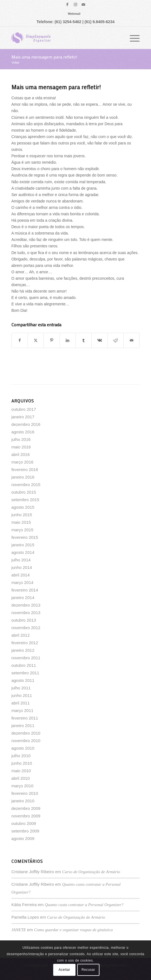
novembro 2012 (26, 628)
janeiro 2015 (23, 545)
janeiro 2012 (23, 650)
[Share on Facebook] (20, 340)
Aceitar (64, 970)
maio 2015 (21, 522)
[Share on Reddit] (116, 340)
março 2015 (22, 530)
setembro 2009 (25, 831)
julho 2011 (21, 688)
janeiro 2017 (23, 417)
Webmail (74, 14)
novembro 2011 (26, 658)
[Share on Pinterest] (52, 340)
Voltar (16, 62)
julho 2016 (21, 439)
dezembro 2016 (26, 424)
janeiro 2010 (23, 801)
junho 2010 (22, 763)
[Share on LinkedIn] (68, 340)
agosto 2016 (23, 432)
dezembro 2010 (26, 733)
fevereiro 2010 (25, 793)
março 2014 (22, 582)
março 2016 (22, 462)
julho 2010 (21, 756)
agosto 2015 (23, 507)
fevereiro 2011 (25, 718)
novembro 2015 (26, 485)
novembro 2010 (26, 741)
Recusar (88, 970)
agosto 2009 (23, 838)
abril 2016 (21, 454)
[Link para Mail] (84, 4)
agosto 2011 (23, 680)
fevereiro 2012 (25, 643)
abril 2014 (21, 575)
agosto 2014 (23, 552)
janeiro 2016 (23, 477)
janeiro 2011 (23, 726)
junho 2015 (22, 515)
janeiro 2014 (23, 598)
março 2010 (22, 786)
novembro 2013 (26, 613)
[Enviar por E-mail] (131, 340)
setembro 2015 (25, 500)
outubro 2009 (24, 823)
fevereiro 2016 (25, 470)
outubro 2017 (24, 409)
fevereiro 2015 (25, 537)
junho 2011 (22, 695)
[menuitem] (74, 14)
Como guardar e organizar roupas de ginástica (73, 930)
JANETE (19, 930)
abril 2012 (21, 635)
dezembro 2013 (26, 605)
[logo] (63, 38)
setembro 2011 (25, 673)
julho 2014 (21, 560)
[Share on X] (36, 340)
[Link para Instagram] (75, 4)
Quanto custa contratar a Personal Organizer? (84, 905)
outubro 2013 (24, 620)
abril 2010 (21, 778)
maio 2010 (21, 771)
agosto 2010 (23, 748)
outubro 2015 (24, 492)
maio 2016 (21, 447)
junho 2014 (22, 567)
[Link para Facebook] (67, 4)
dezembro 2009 (26, 808)
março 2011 (22, 710)
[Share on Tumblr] (84, 340)
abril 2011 (21, 703)
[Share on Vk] (99, 340)
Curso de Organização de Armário (91, 872)
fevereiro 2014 (25, 590)
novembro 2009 (26, 816)
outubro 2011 (24, 665)
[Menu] (132, 38)
